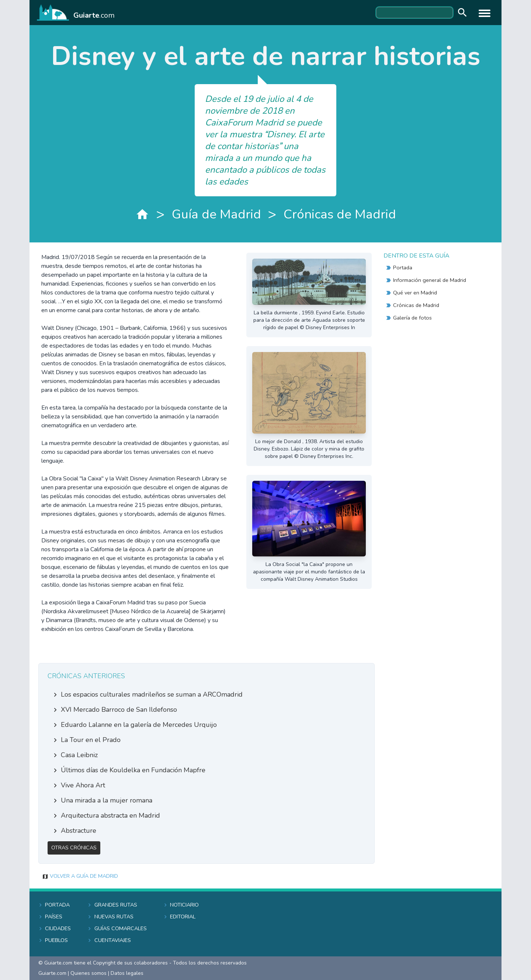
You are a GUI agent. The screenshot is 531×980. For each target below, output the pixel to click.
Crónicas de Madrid (340, 214)
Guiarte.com (52, 973)
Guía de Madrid (216, 214)
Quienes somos (88, 973)
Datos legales (127, 973)
